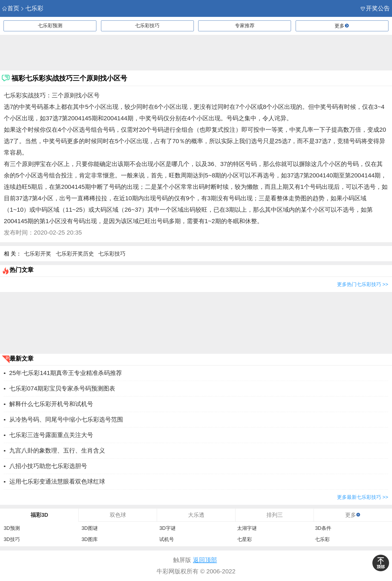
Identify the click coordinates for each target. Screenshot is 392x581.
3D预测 (12, 528)
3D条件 (323, 528)
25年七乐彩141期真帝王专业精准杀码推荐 (66, 373)
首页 (11, 8)
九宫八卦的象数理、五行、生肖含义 (57, 451)
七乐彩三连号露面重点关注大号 (51, 435)
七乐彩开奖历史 (75, 254)
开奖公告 (375, 8)
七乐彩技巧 (147, 26)
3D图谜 (89, 528)
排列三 (275, 515)
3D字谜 (167, 528)
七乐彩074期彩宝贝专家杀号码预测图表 (62, 388)
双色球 (118, 515)
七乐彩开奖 (38, 254)
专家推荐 (245, 26)
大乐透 (196, 515)
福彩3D (39, 515)
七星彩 (244, 539)
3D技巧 (12, 539)
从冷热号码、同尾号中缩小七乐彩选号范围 (66, 419)
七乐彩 (32, 8)
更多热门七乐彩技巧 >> (363, 284)
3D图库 (89, 539)
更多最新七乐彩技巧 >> (363, 497)
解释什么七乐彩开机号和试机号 (51, 404)
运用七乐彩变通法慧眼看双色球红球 (57, 482)
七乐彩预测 (50, 26)
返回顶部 (205, 560)
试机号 (167, 539)
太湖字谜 (247, 528)
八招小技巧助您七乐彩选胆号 (48, 466)
